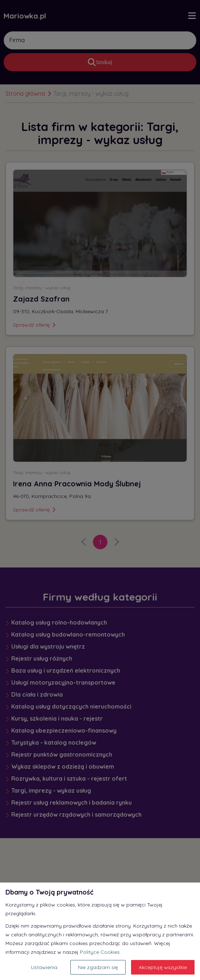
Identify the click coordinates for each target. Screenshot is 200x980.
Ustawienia (44, 967)
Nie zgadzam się (98, 967)
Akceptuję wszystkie (163, 967)
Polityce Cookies (100, 952)
